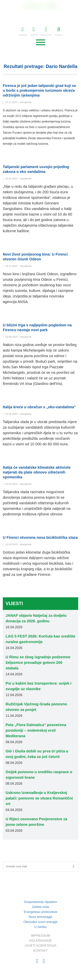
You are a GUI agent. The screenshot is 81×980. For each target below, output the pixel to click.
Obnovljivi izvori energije (40, 922)
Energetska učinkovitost (41, 912)
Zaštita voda (40, 907)
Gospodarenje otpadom (41, 902)
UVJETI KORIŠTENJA (40, 946)
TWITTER (34, 31)
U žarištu (40, 927)
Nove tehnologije (40, 917)
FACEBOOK (23, 31)
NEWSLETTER (46, 31)
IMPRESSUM (40, 936)
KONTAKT (51, 6)
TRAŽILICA (59, 31)
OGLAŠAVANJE (33, 6)
